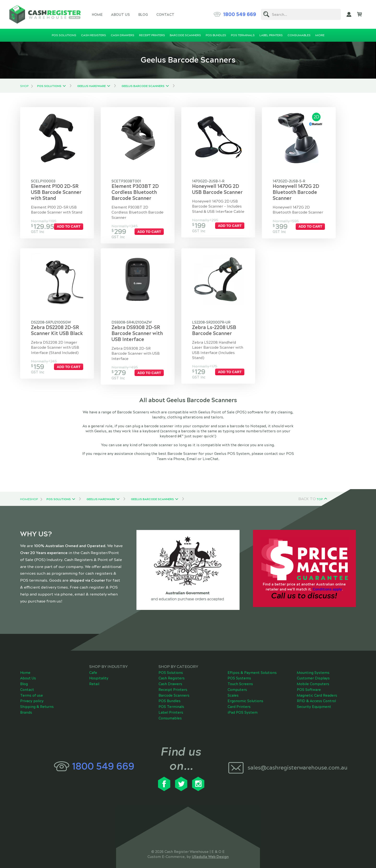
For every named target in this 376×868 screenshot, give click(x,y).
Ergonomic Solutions (245, 696)
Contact (165, 15)
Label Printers (171, 707)
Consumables (170, 713)
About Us (120, 15)
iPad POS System (243, 707)
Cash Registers (172, 673)
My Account (349, 14)
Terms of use (32, 690)
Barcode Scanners (174, 690)
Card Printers (239, 701)
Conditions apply (327, 584)
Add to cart (75, 226)
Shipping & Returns (37, 701)
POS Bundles (170, 696)
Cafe (93, 667)
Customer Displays (313, 673)
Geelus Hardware (91, 86)
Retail (94, 678)
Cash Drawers (170, 678)
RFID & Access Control (316, 696)
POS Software (309, 684)
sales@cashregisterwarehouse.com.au (298, 762)
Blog (143, 15)
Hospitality (99, 673)
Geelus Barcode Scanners (143, 86)
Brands (26, 707)
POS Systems (239, 673)
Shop (24, 86)
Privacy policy (32, 696)
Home (97, 15)
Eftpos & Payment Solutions (252, 667)
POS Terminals (171, 701)
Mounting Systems (313, 667)
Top (320, 494)
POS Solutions (49, 86)
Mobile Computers (313, 679)
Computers (237, 684)
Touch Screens (240, 679)
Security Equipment (314, 701)
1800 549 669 (240, 14)
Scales (233, 690)
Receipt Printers (173, 684)
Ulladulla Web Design (210, 851)
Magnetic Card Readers (317, 690)
